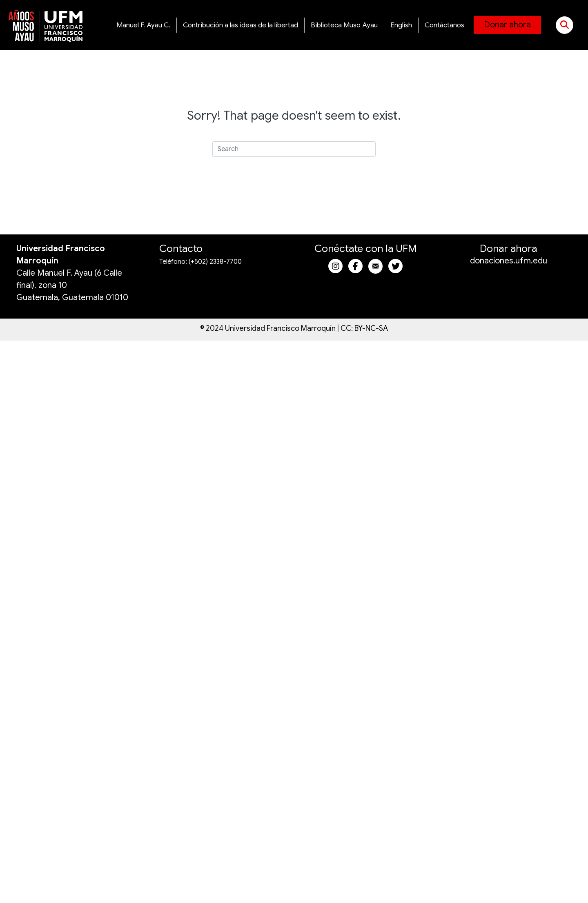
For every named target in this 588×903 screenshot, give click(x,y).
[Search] (294, 149)
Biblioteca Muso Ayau (344, 25)
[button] (565, 25)
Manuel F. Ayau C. (143, 25)
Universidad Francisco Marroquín (280, 328)
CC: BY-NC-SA (364, 328)
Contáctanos (444, 25)
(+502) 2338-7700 (215, 262)
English (401, 25)
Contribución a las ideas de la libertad (241, 25)
